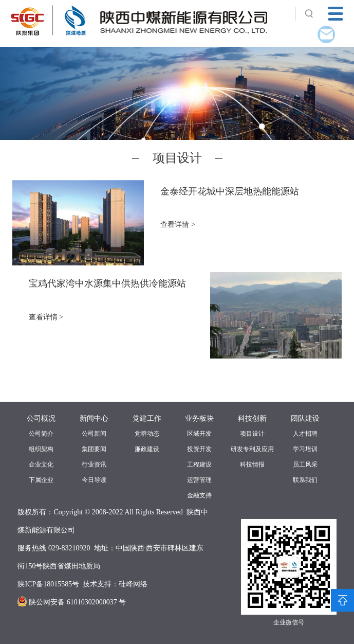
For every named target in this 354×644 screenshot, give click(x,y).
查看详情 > (178, 225)
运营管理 (199, 480)
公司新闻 (94, 434)
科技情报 (252, 464)
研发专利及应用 (252, 449)
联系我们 (305, 480)
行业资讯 (94, 464)
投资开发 (199, 449)
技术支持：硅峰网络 (115, 584)
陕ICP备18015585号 (48, 584)
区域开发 (199, 434)
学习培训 (305, 449)
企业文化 (41, 464)
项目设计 (252, 434)
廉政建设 (147, 449)
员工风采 (305, 464)
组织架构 (41, 449)
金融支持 (199, 495)
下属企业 (41, 480)
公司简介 (41, 434)
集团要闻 (94, 449)
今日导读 (94, 480)
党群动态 (147, 434)
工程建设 (199, 464)
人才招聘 (305, 434)
